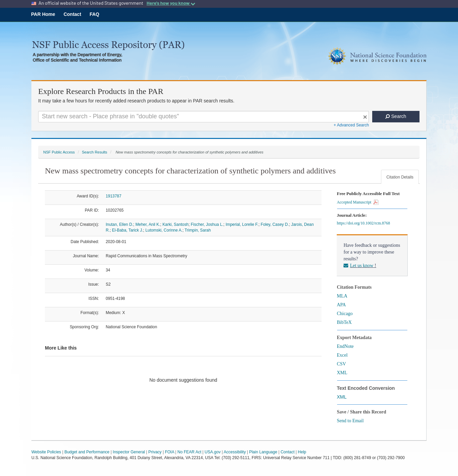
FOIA (169, 452)
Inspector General (129, 452)
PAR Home (43, 14)
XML (342, 373)
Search (396, 116)
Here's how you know (171, 3)
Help (302, 452)
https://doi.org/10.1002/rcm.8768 (364, 223)
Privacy (155, 452)
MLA (342, 296)
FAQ (94, 14)
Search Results (94, 152)
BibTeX (344, 322)
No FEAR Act (189, 452)
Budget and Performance (87, 452)
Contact (72, 14)
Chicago (345, 314)
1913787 (113, 196)
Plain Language (263, 452)
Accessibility (235, 452)
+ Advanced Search (351, 125)
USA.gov (213, 452)
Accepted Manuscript (358, 202)
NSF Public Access (59, 152)
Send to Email (350, 421)
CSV (341, 364)
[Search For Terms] (203, 117)
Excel (342, 355)
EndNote (345, 346)
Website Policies (46, 452)
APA (341, 305)
